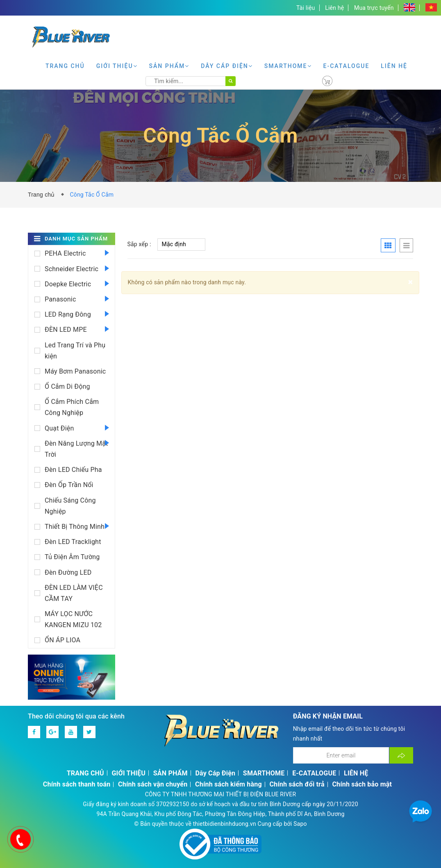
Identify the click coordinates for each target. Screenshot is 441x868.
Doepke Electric (68, 284)
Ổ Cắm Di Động (67, 386)
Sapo (300, 824)
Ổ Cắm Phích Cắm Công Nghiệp (72, 407)
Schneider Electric (72, 269)
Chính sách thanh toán (77, 784)
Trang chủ (43, 195)
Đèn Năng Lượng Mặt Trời (76, 449)
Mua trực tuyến (374, 8)
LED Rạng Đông (68, 314)
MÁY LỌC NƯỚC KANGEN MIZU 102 (73, 619)
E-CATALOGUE (347, 66)
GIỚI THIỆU (117, 66)
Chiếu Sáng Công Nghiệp (70, 506)
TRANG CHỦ (65, 66)
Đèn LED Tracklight (73, 542)
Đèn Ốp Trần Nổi (69, 485)
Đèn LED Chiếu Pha (73, 470)
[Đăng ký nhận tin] (401, 755)
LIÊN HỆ (394, 66)
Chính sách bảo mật (362, 784)
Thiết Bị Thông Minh (75, 527)
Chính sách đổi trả (297, 784)
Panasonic (60, 299)
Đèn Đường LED (68, 572)
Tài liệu (306, 8)
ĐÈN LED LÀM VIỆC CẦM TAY (74, 593)
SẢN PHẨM (169, 66)
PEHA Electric (65, 253)
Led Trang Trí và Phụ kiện (75, 351)
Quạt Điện (59, 428)
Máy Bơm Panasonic (75, 371)
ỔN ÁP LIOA (63, 640)
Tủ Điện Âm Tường (72, 557)
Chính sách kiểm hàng (228, 784)
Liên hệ (334, 8)
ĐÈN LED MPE (66, 330)
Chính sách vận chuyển (153, 784)
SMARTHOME (288, 66)
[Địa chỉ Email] (341, 755)
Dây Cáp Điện (227, 66)
